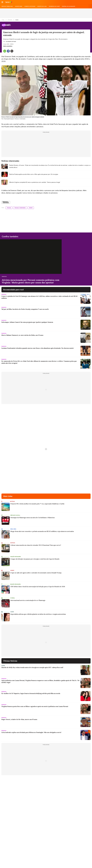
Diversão (10, 20)
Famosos (9, 208)
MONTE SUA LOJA (42, 6)
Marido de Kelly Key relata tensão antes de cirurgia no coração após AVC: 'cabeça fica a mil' (32, 667)
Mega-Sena (13, 529)
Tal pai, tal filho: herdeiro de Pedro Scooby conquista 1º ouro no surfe (25, 309)
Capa (3, 20)
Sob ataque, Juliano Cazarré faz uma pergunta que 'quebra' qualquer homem (27, 322)
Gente (17, 20)
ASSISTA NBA (19, 6)
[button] (2, 2)
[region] (46, 13)
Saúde (12, 612)
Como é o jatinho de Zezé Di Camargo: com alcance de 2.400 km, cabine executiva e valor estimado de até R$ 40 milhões (39, 297)
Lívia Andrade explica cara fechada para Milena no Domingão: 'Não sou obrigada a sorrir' (31, 732)
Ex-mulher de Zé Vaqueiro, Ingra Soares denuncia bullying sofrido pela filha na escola (31, 693)
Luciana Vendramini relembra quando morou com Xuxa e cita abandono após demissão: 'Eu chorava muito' (38, 348)
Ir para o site (9, 2)
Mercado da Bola (15, 515)
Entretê (31, 208)
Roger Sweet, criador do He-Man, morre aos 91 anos (19, 719)
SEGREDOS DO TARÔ (54, 6)
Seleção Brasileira (16, 557)
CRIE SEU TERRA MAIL (7, 6)
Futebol (13, 598)
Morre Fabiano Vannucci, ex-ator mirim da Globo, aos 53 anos (22, 335)
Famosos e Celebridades (20, 208)
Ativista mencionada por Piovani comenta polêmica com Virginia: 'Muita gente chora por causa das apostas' (31, 281)
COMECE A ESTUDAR (30, 6)
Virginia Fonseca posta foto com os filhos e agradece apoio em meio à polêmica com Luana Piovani (35, 706)
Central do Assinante (68, 6)
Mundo (12, 570)
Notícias (12, 501)
